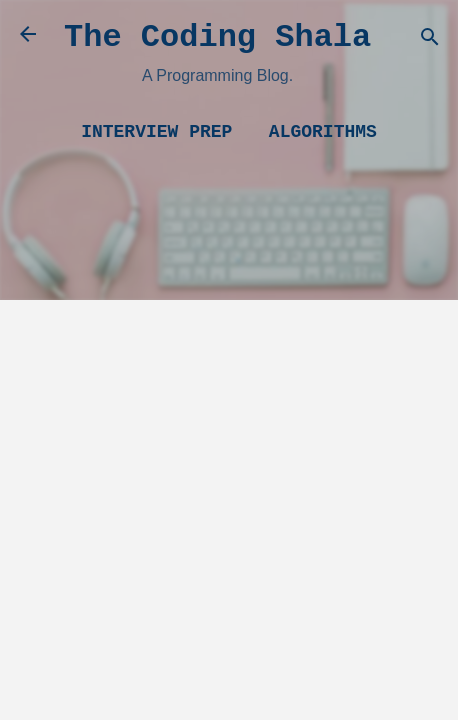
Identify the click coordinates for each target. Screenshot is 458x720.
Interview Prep (156, 132)
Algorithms (323, 132)
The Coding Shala (217, 37)
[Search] (430, 40)
